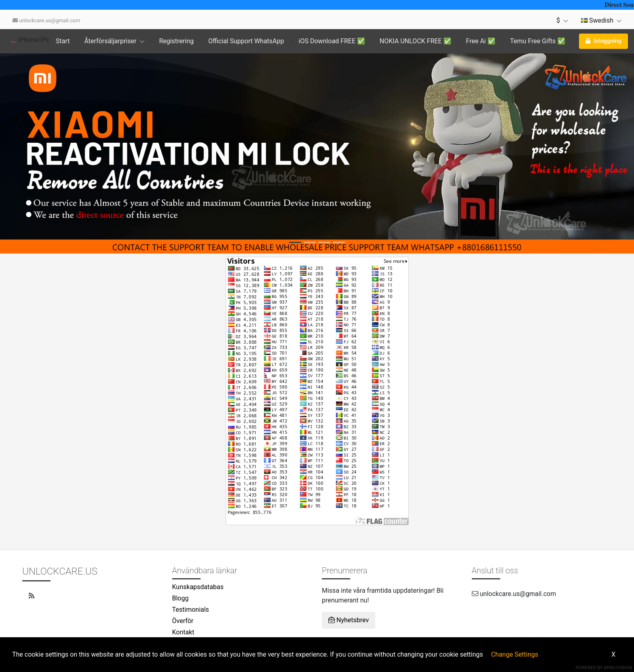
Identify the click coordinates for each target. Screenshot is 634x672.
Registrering (176, 41)
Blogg (181, 598)
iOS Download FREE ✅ (332, 41)
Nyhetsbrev (349, 620)
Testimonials (191, 610)
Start (63, 41)
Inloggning (603, 41)
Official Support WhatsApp (246, 41)
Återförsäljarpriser (114, 41)
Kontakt (183, 632)
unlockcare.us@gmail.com (46, 20)
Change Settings (515, 654)
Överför (183, 621)
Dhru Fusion (618, 668)
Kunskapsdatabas (198, 587)
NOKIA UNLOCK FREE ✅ (415, 41)
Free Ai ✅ (481, 41)
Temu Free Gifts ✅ (538, 41)
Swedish (601, 20)
